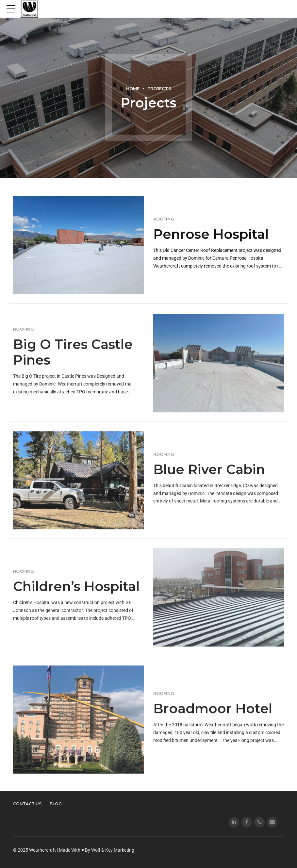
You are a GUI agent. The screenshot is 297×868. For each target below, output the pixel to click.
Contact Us (27, 804)
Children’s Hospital (76, 592)
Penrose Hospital (211, 234)
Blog (56, 804)
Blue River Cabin (209, 475)
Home (133, 89)
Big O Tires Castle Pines (73, 359)
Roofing (164, 219)
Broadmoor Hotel (213, 715)
